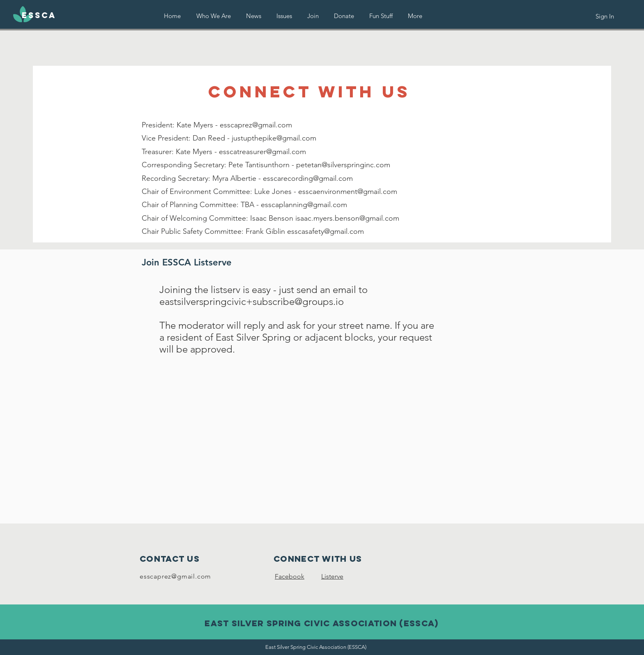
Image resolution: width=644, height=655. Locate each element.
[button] (284, 16)
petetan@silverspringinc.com (343, 165)
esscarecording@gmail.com (308, 178)
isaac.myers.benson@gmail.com (347, 218)
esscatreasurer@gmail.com (262, 152)
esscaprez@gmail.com (256, 125)
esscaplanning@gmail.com (304, 205)
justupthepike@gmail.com (274, 138)
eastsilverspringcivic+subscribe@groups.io (252, 301)
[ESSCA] (39, 16)
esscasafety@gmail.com (325, 231)
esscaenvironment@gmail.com (348, 191)
